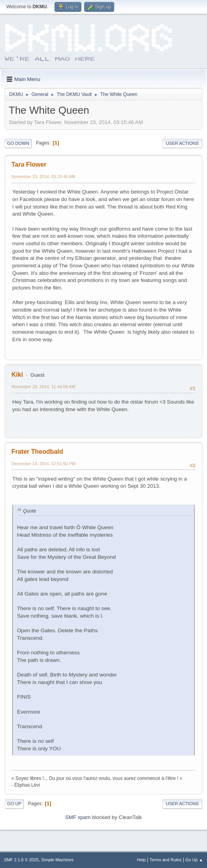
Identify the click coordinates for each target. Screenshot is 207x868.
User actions (182, 143)
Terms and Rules (166, 860)
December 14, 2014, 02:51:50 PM (43, 464)
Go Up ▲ (194, 860)
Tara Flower (29, 164)
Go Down (18, 143)
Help (141, 860)
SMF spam (78, 817)
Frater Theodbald (37, 452)
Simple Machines (57, 860)
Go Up (14, 804)
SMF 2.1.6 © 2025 (21, 860)
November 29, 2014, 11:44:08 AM (43, 387)
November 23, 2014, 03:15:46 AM (43, 177)
